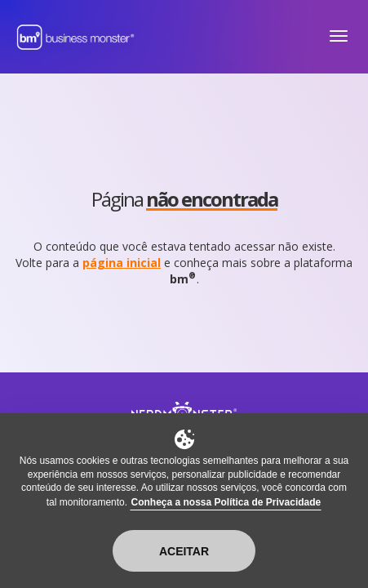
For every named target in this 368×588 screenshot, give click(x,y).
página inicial (122, 263)
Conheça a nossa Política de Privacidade (226, 502)
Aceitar (184, 551)
